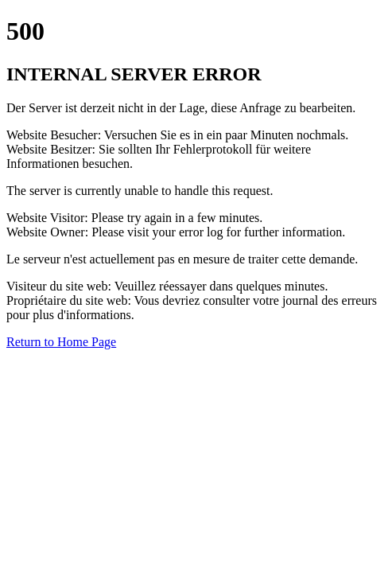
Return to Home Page (61, 342)
